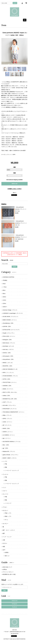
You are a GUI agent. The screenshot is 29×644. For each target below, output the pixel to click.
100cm (4, 297)
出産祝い (7, 552)
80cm (4, 290)
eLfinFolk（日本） (7, 326)
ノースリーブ (8, 503)
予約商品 (5, 280)
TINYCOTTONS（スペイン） (10, 382)
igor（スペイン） (7, 438)
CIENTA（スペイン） (8, 432)
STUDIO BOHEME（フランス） (11, 376)
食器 (4, 547)
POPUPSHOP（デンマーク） (10, 409)
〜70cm (5, 287)
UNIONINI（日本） (7, 386)
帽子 (4, 533)
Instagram (14, 604)
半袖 (6, 464)
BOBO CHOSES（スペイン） (10, 320)
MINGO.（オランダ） (8, 363)
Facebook (14, 607)
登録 (4, 590)
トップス (5, 461)
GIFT (4, 550)
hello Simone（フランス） (9, 343)
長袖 (6, 467)
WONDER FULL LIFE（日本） (10, 399)
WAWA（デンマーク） (8, 389)
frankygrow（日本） (8, 340)
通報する (15, 193)
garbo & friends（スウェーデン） (11, 455)
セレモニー (5, 524)
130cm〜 (5, 307)
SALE (4, 284)
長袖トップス (8, 516)
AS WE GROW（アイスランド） (11, 317)
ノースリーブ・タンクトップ (12, 470)
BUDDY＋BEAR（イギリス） (10, 458)
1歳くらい (7, 556)
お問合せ (5, 569)
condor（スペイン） (8, 422)
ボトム (6, 520)
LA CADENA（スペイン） (9, 435)
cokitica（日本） (7, 396)
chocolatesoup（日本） (8, 323)
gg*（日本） (6, 448)
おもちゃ (5, 543)
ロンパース (5, 494)
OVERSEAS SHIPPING (9, 277)
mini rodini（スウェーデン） (10, 405)
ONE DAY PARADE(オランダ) (10, 369)
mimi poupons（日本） (8, 356)
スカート (5, 491)
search (15, 3)
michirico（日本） (7, 353)
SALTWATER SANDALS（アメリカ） (12, 442)
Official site (15, 601)
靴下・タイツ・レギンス (9, 530)
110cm (4, 300)
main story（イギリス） (9, 349)
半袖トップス (8, 513)
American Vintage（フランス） (10, 310)
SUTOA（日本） (7, 379)
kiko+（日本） (6, 445)
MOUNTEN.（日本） (8, 366)
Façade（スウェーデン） (9, 333)
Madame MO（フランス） (9, 451)
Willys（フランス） (7, 415)
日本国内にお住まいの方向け (15, 189)
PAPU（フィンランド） (9, 373)
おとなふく (5, 510)
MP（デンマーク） (7, 425)
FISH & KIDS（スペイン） (9, 336)
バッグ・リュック (7, 537)
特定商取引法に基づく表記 (9, 574)
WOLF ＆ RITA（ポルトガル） (10, 392)
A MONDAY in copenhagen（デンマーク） (13, 313)
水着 (4, 540)
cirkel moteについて (7, 567)
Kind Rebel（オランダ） (9, 346)
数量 (15, 173)
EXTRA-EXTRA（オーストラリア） (11, 330)
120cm (4, 303)
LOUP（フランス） (8, 402)
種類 (15, 167)
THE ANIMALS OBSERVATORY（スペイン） (14, 412)
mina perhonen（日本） (9, 359)
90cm (4, 294)
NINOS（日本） (7, 428)
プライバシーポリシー (8, 572)
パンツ (4, 487)
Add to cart (15, 184)
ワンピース (5, 474)
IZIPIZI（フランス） (8, 419)
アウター (5, 507)
